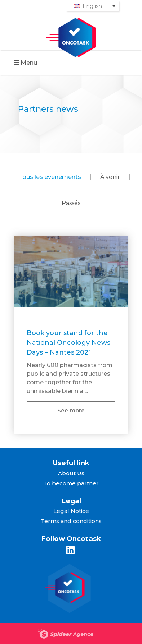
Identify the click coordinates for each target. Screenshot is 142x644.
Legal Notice (71, 511)
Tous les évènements (50, 177)
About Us (71, 473)
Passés (71, 203)
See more (71, 410)
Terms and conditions (71, 521)
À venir (110, 177)
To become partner (71, 483)
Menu (26, 63)
